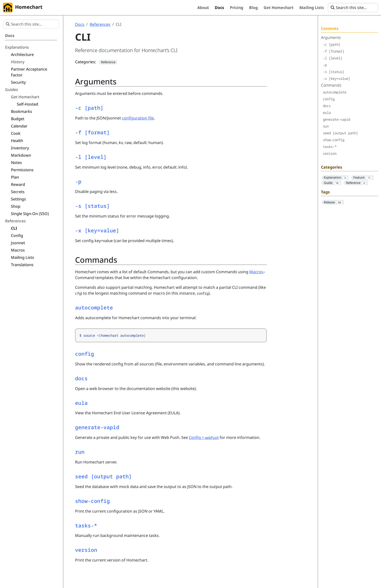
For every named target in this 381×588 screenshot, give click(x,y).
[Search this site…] (353, 8)
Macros (256, 272)
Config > (204, 437)
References (100, 24)
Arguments (331, 37)
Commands (331, 85)
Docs (80, 24)
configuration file (138, 118)
